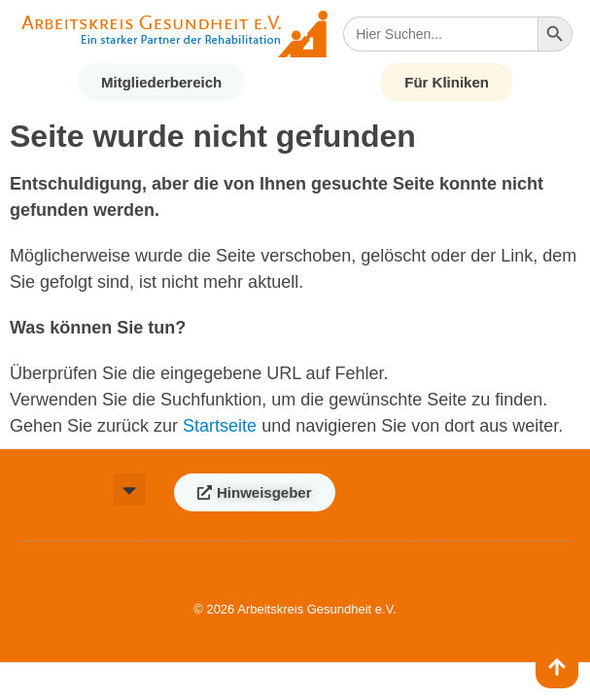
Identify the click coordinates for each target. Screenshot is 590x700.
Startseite (220, 426)
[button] (130, 490)
